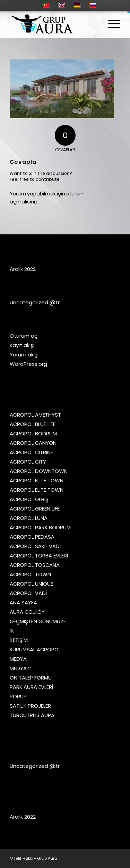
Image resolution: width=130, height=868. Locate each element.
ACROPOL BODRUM (33, 433)
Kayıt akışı (22, 345)
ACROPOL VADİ (28, 593)
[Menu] (111, 24)
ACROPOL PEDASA (32, 537)
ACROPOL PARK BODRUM (40, 527)
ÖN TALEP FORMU (31, 678)
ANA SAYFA (23, 602)
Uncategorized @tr (35, 302)
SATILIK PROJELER (30, 706)
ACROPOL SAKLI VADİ (35, 546)
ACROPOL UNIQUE (31, 584)
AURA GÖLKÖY (27, 612)
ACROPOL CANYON (33, 443)
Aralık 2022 (23, 269)
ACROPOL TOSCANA (35, 565)
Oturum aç (24, 336)
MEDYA (18, 659)
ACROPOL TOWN (30, 574)
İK (12, 631)
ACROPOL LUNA (29, 518)
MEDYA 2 (20, 668)
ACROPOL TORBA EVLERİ (39, 556)
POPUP (18, 696)
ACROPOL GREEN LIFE (35, 509)
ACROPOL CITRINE (31, 452)
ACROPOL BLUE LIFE (33, 424)
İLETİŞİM (19, 640)
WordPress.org (28, 364)
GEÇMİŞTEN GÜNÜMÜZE (38, 621)
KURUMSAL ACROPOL (35, 649)
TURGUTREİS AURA (32, 715)
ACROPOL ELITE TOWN (37, 480)
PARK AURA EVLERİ (31, 687)
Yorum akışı (24, 355)
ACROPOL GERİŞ (29, 499)
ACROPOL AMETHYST (35, 415)
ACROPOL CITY (28, 462)
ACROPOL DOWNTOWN (39, 471)
